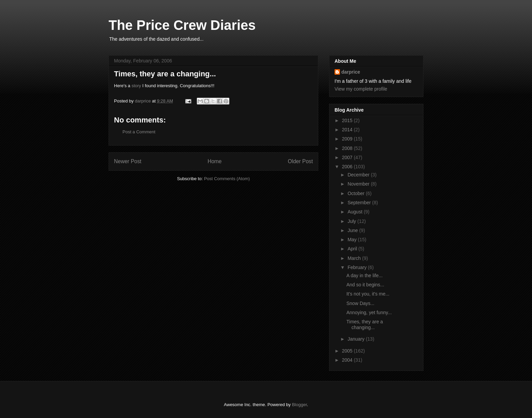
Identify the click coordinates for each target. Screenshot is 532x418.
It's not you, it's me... (368, 294)
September (360, 203)
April (353, 249)
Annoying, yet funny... (369, 312)
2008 (348, 148)
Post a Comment (139, 132)
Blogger (299, 405)
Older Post (300, 161)
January (357, 339)
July (352, 221)
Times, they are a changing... (365, 325)
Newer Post (128, 161)
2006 (348, 167)
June (353, 230)
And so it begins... (365, 285)
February (358, 267)
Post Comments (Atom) (227, 179)
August (355, 212)
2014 (348, 130)
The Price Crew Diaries (182, 25)
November (359, 184)
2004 (348, 360)
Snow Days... (360, 303)
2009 (348, 139)
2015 (348, 120)
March (355, 258)
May (353, 240)
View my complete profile (361, 89)
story (136, 86)
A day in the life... (365, 275)
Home (215, 161)
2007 (348, 157)
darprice (351, 72)
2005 (348, 351)
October (357, 193)
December (359, 175)
